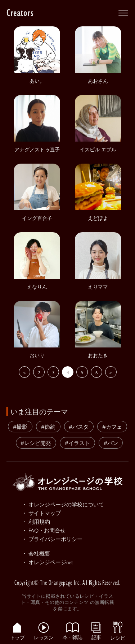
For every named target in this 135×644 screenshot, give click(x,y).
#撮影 (20, 426)
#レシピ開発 (36, 443)
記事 (96, 631)
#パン (111, 443)
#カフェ (112, 426)
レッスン (44, 631)
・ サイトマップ (41, 513)
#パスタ (79, 426)
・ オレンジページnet (47, 562)
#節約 (48, 426)
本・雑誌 (72, 631)
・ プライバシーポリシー (52, 539)
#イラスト (77, 443)
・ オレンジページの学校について (63, 504)
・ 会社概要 (36, 553)
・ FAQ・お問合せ (44, 530)
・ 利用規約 (36, 521)
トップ (17, 631)
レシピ (118, 631)
